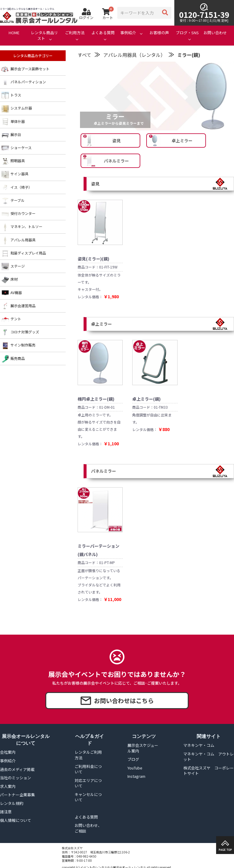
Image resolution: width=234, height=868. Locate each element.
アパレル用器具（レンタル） (134, 55)
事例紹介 (128, 33)
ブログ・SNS (187, 33)
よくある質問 (103, 33)
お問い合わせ (215, 33)
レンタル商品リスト (44, 36)
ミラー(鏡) (189, 55)
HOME (14, 33)
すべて (84, 55)
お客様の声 (159, 33)
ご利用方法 (75, 33)
